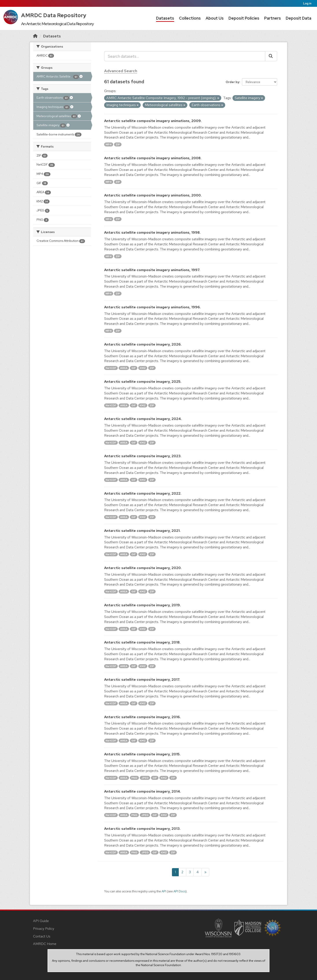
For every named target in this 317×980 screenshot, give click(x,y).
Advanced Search (121, 71)
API (164, 891)
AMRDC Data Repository (54, 15)
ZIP (118, 144)
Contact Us (42, 936)
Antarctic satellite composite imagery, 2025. (143, 382)
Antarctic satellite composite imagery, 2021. (142, 531)
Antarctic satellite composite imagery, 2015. (142, 754)
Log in (307, 3)
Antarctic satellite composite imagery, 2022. (143, 493)
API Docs (180, 891)
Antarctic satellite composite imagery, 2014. (143, 791)
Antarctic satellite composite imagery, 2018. (142, 642)
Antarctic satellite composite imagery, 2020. (143, 568)
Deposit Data (299, 18)
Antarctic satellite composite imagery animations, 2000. (153, 195)
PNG (134, 778)
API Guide (41, 921)
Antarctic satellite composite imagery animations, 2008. (153, 158)
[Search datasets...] (185, 56)
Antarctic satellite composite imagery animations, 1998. (152, 232)
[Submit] (271, 56)
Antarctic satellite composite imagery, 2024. (143, 419)
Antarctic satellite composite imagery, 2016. (142, 717)
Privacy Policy (44, 929)
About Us (215, 18)
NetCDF (111, 368)
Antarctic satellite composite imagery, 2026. (143, 344)
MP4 (109, 144)
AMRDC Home (45, 944)
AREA (124, 368)
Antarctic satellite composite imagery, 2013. (142, 829)
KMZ (143, 368)
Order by (232, 82)
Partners (273, 18)
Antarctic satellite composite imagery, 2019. (142, 605)
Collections (190, 18)
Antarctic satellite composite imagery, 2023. (143, 456)
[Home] (35, 36)
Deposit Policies (244, 18)
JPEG (145, 778)
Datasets (165, 18)
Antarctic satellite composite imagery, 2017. (142, 680)
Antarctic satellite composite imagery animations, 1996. (152, 307)
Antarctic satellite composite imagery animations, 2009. (153, 121)
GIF (134, 368)
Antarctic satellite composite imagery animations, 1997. (152, 270)
